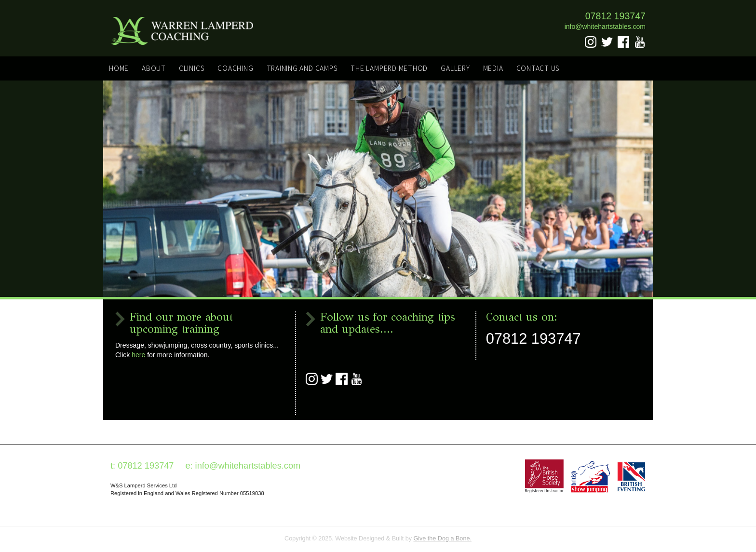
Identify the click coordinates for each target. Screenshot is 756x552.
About (154, 68)
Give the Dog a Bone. (442, 539)
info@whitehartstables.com (605, 27)
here (138, 355)
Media (493, 68)
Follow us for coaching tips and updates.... (388, 323)
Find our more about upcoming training (181, 323)
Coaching (235, 68)
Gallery (455, 68)
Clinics (192, 68)
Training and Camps (302, 68)
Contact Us (538, 68)
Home (119, 68)
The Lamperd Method (389, 68)
